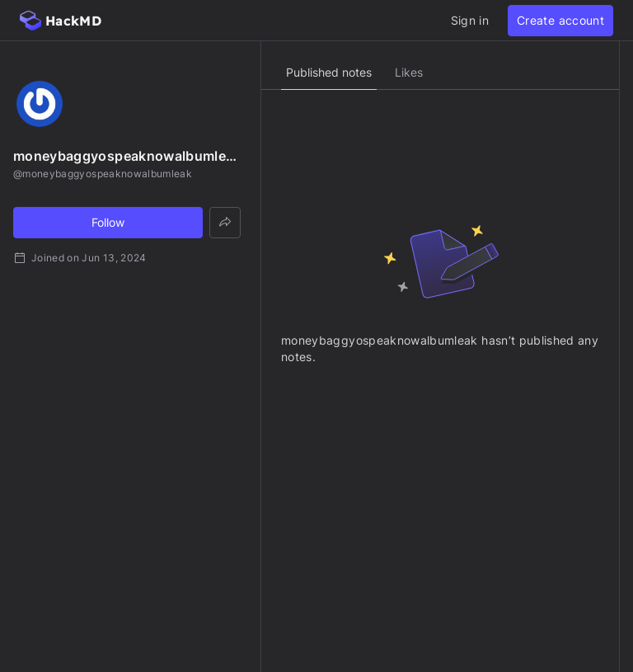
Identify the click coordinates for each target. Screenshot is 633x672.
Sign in (470, 20)
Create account (560, 20)
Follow (108, 222)
